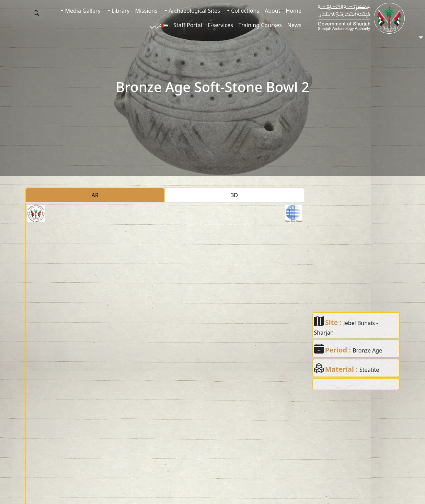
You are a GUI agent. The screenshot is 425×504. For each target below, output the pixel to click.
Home (294, 11)
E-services (220, 25)
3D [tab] (234, 195)
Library (120, 11)
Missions (146, 11)
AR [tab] (95, 195)
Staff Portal (188, 25)
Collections (244, 11)
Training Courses (260, 25)
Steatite (369, 370)
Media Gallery (82, 11)
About (272, 11)
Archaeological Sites (194, 11)
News (294, 25)
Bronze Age (367, 350)
